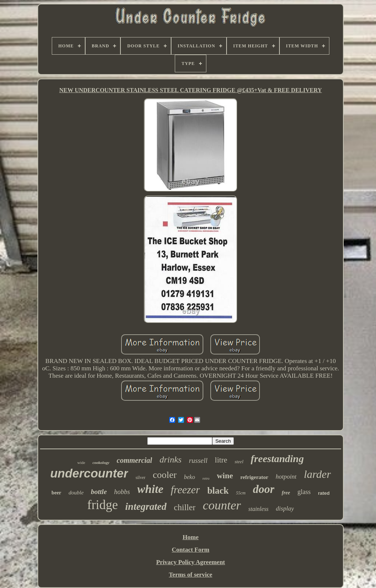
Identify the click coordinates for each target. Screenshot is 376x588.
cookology (101, 462)
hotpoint (286, 477)
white (150, 489)
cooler (165, 475)
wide (81, 462)
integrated (146, 507)
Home (190, 537)
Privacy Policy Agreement (191, 562)
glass (304, 492)
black (218, 491)
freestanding (277, 459)
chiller (185, 507)
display (285, 509)
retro (206, 478)
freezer (185, 490)
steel (239, 462)
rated (324, 493)
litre (221, 460)
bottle (99, 492)
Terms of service (191, 575)
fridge (103, 505)
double (76, 493)
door (264, 489)
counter (222, 505)
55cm (241, 493)
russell (198, 460)
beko (189, 477)
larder (317, 474)
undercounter (89, 473)
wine (225, 476)
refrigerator (254, 477)
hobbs (122, 492)
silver (140, 478)
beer (56, 493)
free (286, 493)
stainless (258, 509)
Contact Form (191, 550)
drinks (170, 460)
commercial (135, 460)
